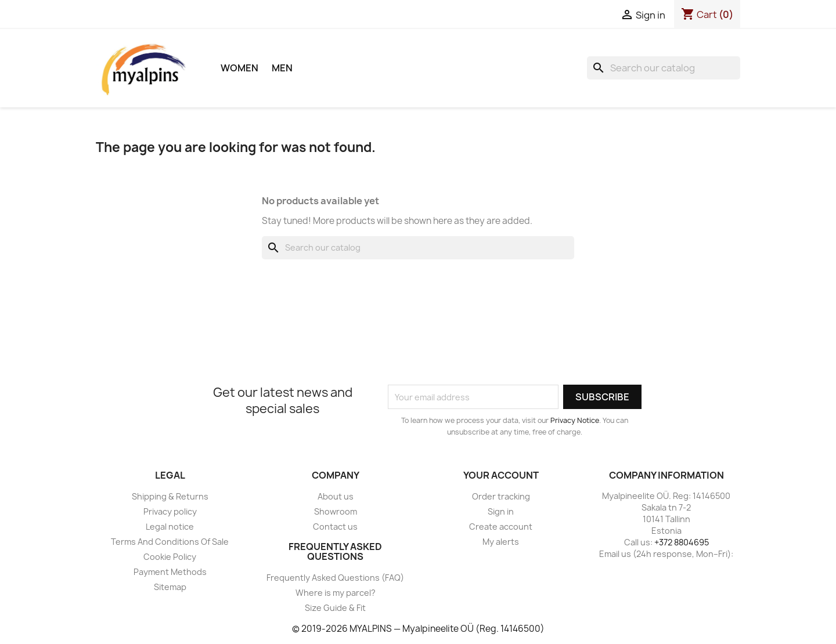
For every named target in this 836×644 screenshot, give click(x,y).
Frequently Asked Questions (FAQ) (335, 578)
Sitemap (170, 587)
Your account (501, 475)
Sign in (501, 511)
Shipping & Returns (170, 496)
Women (239, 68)
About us (336, 496)
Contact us (335, 527)
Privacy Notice (575, 420)
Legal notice (170, 527)
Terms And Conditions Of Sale (170, 542)
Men (282, 68)
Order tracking (501, 496)
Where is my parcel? (336, 593)
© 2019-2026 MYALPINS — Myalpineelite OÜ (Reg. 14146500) (418, 629)
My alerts (501, 542)
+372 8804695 (682, 542)
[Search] (664, 68)
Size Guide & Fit (335, 608)
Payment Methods (170, 572)
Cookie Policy (170, 557)
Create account (501, 527)
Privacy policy (170, 511)
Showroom (336, 511)
